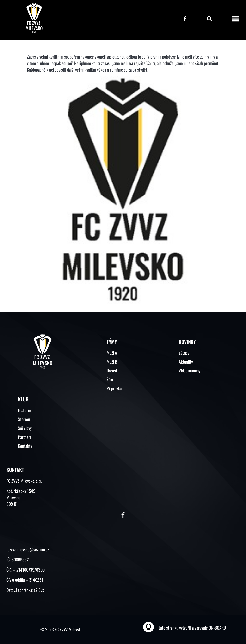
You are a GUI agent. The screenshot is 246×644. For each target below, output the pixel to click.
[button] (209, 19)
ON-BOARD (217, 628)
